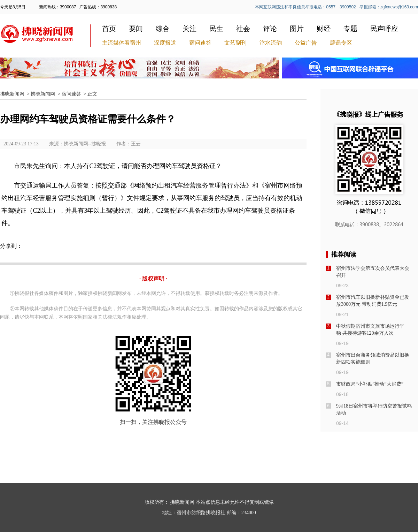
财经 (324, 29)
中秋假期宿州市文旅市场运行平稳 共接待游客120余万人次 (370, 330)
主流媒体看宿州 (122, 43)
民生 (216, 29)
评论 (270, 29)
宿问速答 (200, 43)
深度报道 (165, 43)
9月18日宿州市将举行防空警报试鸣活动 (374, 409)
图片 (297, 29)
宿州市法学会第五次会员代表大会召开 (373, 272)
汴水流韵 (271, 43)
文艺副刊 (235, 43)
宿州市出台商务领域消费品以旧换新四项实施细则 (373, 359)
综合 (163, 29)
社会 (243, 29)
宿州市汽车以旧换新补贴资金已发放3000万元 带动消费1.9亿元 (373, 301)
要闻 (136, 29)
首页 (109, 29)
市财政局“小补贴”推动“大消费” (370, 384)
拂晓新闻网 (12, 94)
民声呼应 (384, 29)
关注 (189, 29)
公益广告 (306, 43)
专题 (350, 29)
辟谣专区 (341, 43)
